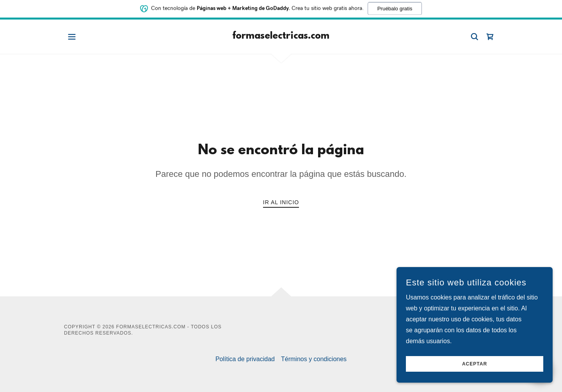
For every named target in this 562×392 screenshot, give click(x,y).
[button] (72, 37)
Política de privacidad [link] (245, 359)
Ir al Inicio (281, 202)
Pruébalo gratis (395, 8)
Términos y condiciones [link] (314, 359)
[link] (281, 37)
